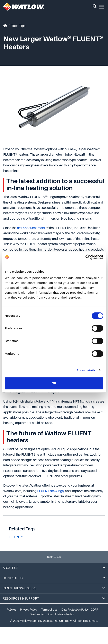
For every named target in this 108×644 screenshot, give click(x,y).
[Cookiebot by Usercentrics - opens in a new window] (85, 257)
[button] (95, 7)
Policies (11, 610)
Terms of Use (49, 610)
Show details (86, 370)
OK (54, 383)
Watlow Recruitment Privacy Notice (52, 614)
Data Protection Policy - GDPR (80, 610)
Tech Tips (18, 26)
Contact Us (54, 578)
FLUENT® (16, 537)
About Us (54, 568)
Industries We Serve (54, 588)
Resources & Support (54, 598)
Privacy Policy (29, 610)
